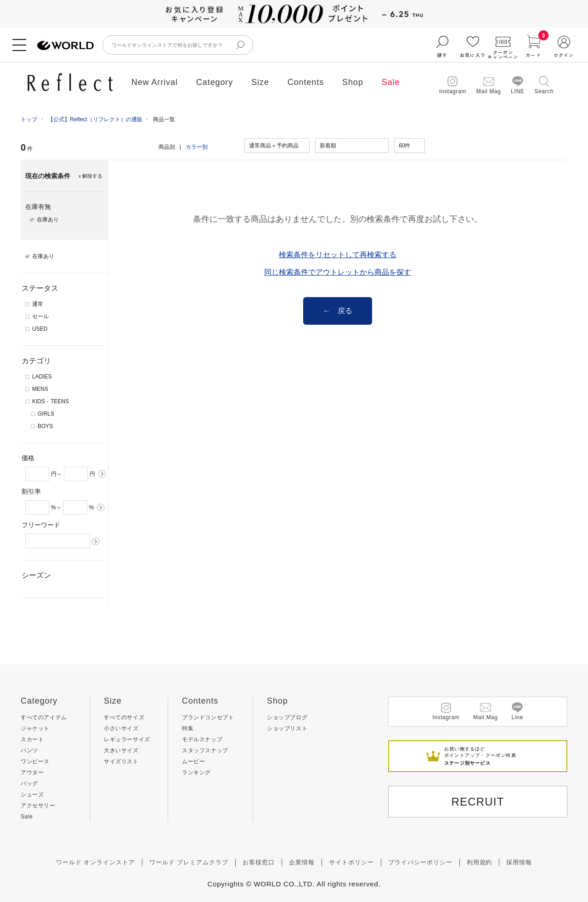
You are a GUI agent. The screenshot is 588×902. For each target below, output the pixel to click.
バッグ (29, 784)
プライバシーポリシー (420, 862)
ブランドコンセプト (208, 717)
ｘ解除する (90, 176)
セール (40, 316)
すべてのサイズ (124, 717)
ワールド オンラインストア (96, 862)
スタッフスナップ (205, 750)
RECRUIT (478, 802)
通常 (38, 304)
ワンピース (35, 761)
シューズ (32, 795)
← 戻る (338, 311)
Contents (306, 82)
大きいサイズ (121, 750)
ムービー (193, 761)
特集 (188, 728)
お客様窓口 (259, 862)
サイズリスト (121, 761)
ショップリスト (287, 728)
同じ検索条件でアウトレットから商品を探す (338, 272)
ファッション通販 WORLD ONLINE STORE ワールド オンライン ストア (65, 46)
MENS (40, 389)
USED (40, 329)
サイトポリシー (351, 862)
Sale (391, 82)
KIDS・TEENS (51, 401)
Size (260, 82)
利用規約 (480, 862)
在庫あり (43, 256)
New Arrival (155, 82)
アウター (32, 772)
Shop (353, 82)
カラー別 (197, 147)
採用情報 (519, 862)
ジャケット (35, 728)
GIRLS (46, 414)
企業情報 (302, 862)
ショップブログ (287, 717)
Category (215, 82)
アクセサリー (38, 806)
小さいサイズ (121, 728)
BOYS (45, 426)
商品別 (167, 147)
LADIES (42, 377)
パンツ (29, 750)
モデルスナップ (202, 739)
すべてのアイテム (44, 717)
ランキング (196, 772)
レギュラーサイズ (127, 739)
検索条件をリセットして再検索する (338, 255)
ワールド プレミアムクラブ (189, 862)
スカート (32, 739)
